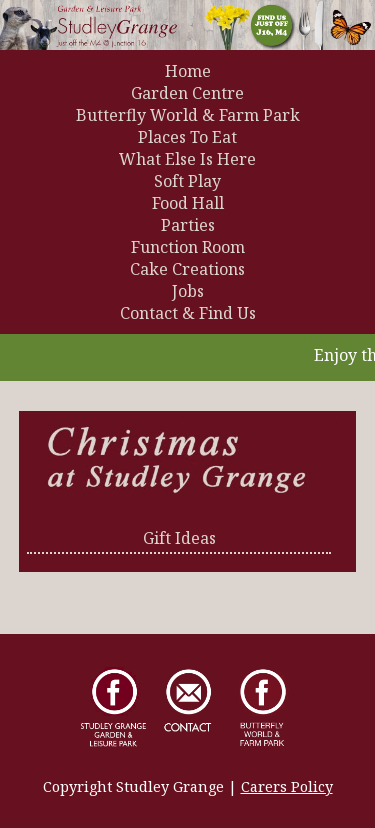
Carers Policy (287, 786)
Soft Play (187, 181)
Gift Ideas (179, 538)
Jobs (188, 291)
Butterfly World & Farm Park (188, 115)
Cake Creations (187, 269)
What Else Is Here (187, 159)
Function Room (188, 247)
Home (188, 71)
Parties (188, 225)
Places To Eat (187, 137)
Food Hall (188, 203)
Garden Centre (187, 93)
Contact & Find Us (188, 313)
